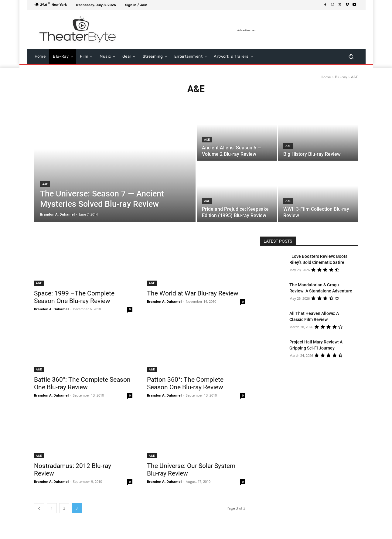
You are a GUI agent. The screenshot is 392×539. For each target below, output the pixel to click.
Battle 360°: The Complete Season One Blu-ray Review (82, 383)
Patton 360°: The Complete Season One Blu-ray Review (185, 383)
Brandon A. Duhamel (51, 309)
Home (326, 77)
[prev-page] (39, 508)
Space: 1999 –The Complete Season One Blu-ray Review (74, 297)
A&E (45, 184)
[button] (351, 57)
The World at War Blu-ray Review (193, 293)
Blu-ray (341, 77)
